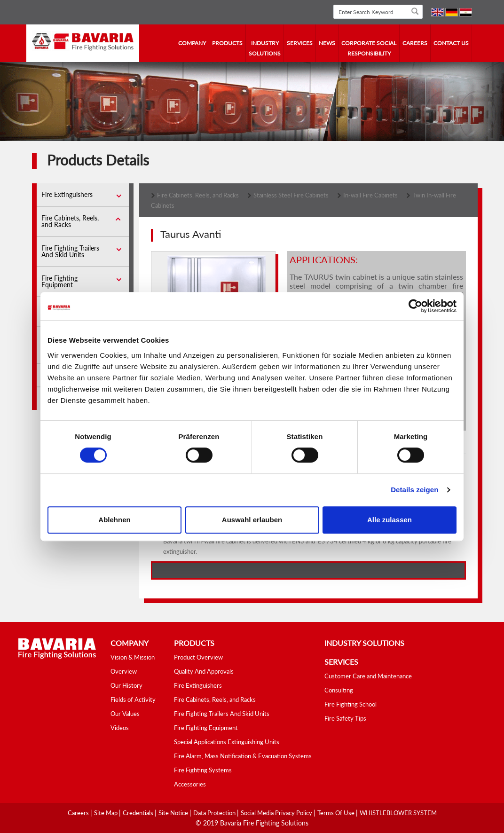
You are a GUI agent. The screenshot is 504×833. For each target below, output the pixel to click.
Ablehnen (114, 520)
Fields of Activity (133, 699)
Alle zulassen (390, 520)
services (300, 43)
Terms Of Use (337, 813)
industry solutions (265, 48)
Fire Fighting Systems (203, 770)
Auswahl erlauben (252, 520)
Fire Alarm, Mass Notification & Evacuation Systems (243, 756)
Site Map (106, 813)
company (192, 43)
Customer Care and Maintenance (368, 676)
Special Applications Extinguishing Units (227, 742)
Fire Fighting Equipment (59, 281)
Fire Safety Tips (345, 718)
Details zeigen (414, 490)
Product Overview (198, 657)
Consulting (339, 690)
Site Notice (174, 813)
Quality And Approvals (204, 671)
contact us (451, 43)
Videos (120, 728)
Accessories (190, 784)
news (327, 43)
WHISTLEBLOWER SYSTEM (398, 813)
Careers (415, 43)
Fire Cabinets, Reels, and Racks (70, 221)
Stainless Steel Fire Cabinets (291, 195)
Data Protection (215, 813)
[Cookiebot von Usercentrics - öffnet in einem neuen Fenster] (415, 306)
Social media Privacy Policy (277, 813)
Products (227, 43)
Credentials (139, 813)
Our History (126, 685)
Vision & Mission (133, 657)
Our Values (125, 714)
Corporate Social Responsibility (369, 48)
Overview (124, 671)
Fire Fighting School (350, 704)
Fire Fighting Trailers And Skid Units (70, 251)
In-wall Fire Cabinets (370, 195)
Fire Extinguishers (67, 194)
